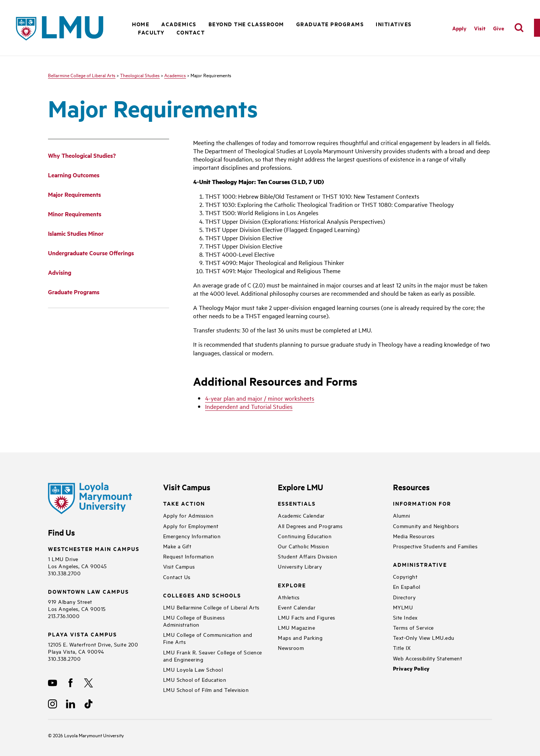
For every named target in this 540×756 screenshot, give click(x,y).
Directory (404, 597)
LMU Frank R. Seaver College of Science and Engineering (213, 656)
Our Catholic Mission (303, 546)
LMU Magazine (296, 627)
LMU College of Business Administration (194, 621)
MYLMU (403, 607)
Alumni (402, 515)
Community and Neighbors (426, 526)
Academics (175, 75)
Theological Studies (140, 75)
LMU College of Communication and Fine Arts (208, 638)
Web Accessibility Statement (428, 658)
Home (141, 24)
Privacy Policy (411, 668)
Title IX (402, 647)
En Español (407, 586)
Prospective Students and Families (435, 546)
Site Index (405, 617)
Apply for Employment (191, 526)
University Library (300, 566)
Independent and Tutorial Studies (249, 406)
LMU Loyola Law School (193, 669)
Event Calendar (297, 607)
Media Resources (414, 536)
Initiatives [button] (394, 24)
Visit (480, 28)
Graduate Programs (330, 24)
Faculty (151, 32)
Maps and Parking (300, 637)
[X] (88, 683)
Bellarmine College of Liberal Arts (82, 75)
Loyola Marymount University (88, 735)
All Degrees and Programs (310, 526)
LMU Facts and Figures (307, 617)
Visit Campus (179, 566)
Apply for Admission (188, 515)
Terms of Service (413, 627)
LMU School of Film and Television (206, 689)
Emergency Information (192, 536)
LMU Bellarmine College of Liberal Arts (211, 607)
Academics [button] (179, 24)
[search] (519, 28)
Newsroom (291, 647)
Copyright (405, 576)
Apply (459, 28)
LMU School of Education (195, 679)
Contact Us (177, 577)
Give (499, 28)
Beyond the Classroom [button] (246, 24)
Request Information (189, 556)
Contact (191, 32)
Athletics (289, 597)
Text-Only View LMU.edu (424, 637)
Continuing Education (305, 536)
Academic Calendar (301, 515)
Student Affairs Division (307, 556)
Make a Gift (177, 546)
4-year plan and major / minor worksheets (260, 398)
